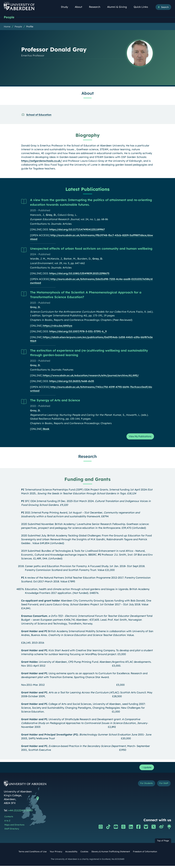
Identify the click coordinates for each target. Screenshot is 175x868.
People (10, 17)
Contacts (9, 819)
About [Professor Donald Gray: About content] (88, 94)
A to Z (7, 823)
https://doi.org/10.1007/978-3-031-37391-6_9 (78, 332)
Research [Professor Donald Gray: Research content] (87, 458)
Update (146, 769)
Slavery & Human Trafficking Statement (111, 854)
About (80, 7)
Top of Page (163, 843)
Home (7, 27)
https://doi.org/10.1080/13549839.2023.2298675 (79, 274)
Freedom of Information (145, 854)
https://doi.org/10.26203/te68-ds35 (72, 382)
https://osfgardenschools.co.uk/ (42, 161)
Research (96, 7)
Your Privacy (56, 854)
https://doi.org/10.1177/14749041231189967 (77, 230)
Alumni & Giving (119, 7)
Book (46, 429)
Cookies (84, 854)
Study (66, 7)
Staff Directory (12, 831)
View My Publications (138, 437)
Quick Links (142, 7)
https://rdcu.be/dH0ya (58, 326)
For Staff (162, 786)
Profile (30, 27)
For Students (141, 786)
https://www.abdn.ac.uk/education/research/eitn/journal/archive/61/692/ (91, 376)
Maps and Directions (14, 827)
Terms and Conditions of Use (33, 854)
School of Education (39, 115)
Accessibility (71, 854)
